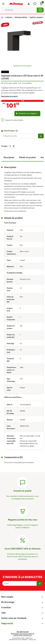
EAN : (20, 83)
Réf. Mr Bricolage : (7, 83)
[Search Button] (40, 10)
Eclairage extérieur (21, 17)
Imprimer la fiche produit (22, 66)
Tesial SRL (32, 640)
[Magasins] (23, 511)
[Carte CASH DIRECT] (23, 540)
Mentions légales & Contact (23, 634)
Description (9, 157)
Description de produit (10, 96)
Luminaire (9, 17)
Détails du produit (27, 157)
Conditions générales (23, 635)
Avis (42, 157)
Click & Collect (9, 131)
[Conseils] (23, 482)
